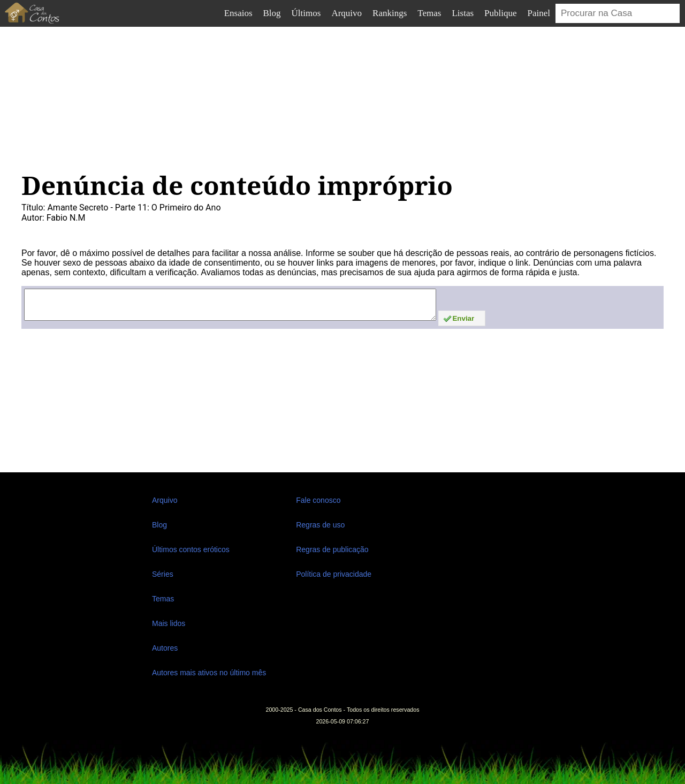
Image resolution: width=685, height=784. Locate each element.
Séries (163, 574)
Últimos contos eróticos (191, 549)
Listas (463, 13)
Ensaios (238, 13)
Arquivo (347, 13)
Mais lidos (169, 623)
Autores (165, 648)
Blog (272, 13)
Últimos (306, 13)
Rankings (390, 13)
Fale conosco (318, 500)
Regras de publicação (332, 549)
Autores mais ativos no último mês (209, 673)
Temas (429, 13)
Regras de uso (320, 525)
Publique (500, 13)
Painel (539, 13)
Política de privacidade (334, 574)
